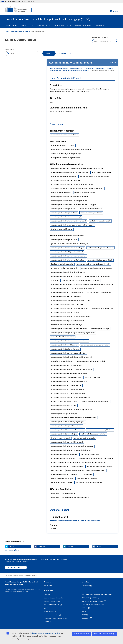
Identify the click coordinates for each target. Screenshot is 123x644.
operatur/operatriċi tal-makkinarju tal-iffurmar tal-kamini (70, 309)
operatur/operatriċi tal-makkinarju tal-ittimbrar (66, 296)
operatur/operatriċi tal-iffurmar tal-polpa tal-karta (67, 430)
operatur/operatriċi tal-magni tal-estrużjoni (65, 474)
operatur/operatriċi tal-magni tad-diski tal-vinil (66, 426)
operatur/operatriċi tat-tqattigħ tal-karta (100, 430)
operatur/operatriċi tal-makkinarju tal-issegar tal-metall (81, 280)
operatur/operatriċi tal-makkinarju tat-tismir (65, 313)
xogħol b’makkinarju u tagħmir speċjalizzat (69, 69)
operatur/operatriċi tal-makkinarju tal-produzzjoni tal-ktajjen (71, 450)
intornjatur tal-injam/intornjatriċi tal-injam (96, 402)
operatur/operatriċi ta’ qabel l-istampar (64, 414)
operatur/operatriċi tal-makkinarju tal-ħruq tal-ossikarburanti (71, 398)
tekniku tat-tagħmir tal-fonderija (62, 229)
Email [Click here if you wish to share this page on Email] (99, 547)
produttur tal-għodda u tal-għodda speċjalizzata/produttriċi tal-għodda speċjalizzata (79, 462)
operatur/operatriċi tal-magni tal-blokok (64, 240)
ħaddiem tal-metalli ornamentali (102, 309)
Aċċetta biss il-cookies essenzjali (104, 634)
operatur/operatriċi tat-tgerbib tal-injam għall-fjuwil (68, 422)
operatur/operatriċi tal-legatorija (84, 438)
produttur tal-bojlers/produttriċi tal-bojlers (65, 402)
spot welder (55, 280)
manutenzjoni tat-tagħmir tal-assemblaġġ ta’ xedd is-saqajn (71, 150)
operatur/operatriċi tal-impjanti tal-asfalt (89, 483)
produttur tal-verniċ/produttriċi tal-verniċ (64, 268)
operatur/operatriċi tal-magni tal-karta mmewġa (67, 466)
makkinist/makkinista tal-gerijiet (87, 478)
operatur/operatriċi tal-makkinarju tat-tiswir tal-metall (69, 221)
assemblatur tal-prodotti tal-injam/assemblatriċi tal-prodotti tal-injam (74, 418)
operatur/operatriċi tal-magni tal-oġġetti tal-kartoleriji (69, 256)
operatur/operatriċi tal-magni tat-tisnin (64, 209)
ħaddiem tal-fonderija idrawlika (61, 483)
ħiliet (51, 69)
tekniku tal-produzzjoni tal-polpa (91, 213)
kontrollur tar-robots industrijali (100, 221)
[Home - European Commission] (19, 9)
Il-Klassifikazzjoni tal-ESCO (20, 32)
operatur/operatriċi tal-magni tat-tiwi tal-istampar (67, 292)
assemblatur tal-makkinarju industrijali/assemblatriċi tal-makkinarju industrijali (77, 168)
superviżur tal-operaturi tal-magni (62, 361)
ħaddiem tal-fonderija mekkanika (62, 264)
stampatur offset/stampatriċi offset (63, 337)
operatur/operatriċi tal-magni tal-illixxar (98, 276)
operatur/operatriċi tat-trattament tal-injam (65, 349)
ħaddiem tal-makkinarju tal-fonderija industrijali (67, 325)
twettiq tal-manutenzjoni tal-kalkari (63, 146)
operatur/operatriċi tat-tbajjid (90, 454)
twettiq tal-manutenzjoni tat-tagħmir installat (66, 158)
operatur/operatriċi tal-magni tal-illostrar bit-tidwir (93, 264)
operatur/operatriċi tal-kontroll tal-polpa (64, 345)
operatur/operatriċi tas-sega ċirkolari (63, 458)
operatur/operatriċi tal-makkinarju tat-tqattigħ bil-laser (69, 201)
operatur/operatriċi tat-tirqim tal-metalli (64, 454)
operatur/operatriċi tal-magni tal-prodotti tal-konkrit (68, 394)
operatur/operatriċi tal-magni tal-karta (64, 406)
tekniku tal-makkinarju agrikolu (102, 172)
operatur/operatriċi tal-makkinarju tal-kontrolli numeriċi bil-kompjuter (74, 205)
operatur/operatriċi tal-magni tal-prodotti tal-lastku (68, 321)
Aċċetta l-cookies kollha (82, 634)
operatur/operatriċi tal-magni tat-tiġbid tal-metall (67, 442)
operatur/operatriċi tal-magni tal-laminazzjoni (66, 385)
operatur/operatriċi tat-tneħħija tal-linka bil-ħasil (67, 252)
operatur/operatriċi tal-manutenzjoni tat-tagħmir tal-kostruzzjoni (72, 225)
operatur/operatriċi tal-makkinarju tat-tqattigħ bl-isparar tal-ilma (72, 185)
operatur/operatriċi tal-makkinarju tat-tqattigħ (66, 217)
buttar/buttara (88, 474)
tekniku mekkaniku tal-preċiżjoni (62, 478)
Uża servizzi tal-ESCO (61, 25)
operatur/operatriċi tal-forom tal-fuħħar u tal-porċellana (69, 373)
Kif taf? (31, 1)
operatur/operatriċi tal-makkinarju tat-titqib (91, 361)
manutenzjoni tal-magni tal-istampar (63, 493)
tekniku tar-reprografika (92, 377)
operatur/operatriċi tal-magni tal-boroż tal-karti (67, 365)
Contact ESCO (48, 586)
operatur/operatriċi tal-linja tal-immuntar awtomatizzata (69, 172)
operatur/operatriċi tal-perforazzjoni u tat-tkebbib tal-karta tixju (72, 357)
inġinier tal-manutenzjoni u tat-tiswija (63, 176)
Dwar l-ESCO (26, 25)
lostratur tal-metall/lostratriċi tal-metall (100, 292)
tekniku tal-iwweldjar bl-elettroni (85, 193)
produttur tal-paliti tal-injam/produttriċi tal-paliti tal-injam (70, 244)
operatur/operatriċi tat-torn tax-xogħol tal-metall (67, 305)
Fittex (49, 53)
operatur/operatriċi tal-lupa (100, 329)
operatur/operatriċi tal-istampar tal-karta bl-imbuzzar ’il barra (71, 300)
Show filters (63, 53)
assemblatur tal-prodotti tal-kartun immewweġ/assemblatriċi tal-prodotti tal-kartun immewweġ (82, 284)
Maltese (114, 11)
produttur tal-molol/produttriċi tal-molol (100, 248)
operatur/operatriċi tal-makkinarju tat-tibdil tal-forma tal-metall (72, 369)
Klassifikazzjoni (42, 25)
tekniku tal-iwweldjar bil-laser (61, 193)
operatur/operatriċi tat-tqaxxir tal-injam (64, 434)
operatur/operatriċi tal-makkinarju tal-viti (100, 466)
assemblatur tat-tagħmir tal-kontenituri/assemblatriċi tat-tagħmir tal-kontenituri (77, 189)
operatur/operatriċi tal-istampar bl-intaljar (95, 345)
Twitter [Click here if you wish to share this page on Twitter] (12, 547)
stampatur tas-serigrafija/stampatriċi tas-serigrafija (96, 458)
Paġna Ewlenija (11, 25)
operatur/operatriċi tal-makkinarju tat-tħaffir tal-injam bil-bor (71, 317)
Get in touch (100, 25)
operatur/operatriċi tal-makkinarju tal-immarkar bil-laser (70, 341)
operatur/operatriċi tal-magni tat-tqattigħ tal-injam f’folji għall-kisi (72, 288)
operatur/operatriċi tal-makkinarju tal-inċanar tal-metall (69, 329)
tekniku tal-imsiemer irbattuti (61, 438)
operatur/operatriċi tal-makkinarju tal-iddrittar (66, 276)
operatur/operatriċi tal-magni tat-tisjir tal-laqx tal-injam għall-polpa (73, 333)
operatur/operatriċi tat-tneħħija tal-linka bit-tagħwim (68, 272)
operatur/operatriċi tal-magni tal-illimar (64, 213)
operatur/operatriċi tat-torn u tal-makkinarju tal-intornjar (70, 197)
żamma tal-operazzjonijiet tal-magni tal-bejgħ (66, 154)
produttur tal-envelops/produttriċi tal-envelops (96, 268)
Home (7, 32)
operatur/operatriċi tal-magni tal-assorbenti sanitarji (68, 389)
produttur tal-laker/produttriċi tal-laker (93, 434)
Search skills (10, 49)
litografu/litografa (57, 470)
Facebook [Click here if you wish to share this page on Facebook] (42, 547)
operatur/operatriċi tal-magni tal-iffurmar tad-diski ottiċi (69, 381)
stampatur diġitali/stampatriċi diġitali (100, 260)
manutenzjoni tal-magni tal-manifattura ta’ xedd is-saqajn (70, 497)
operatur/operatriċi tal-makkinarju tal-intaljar (66, 180)
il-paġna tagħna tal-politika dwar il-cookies (46, 633)
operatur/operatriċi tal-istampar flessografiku (66, 377)
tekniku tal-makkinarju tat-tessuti (91, 209)
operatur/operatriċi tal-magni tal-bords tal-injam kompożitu (86, 470)
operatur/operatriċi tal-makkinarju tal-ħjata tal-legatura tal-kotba (72, 410)
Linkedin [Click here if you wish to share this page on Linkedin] (71, 547)
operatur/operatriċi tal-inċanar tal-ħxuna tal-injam (68, 248)
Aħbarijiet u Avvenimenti (83, 25)
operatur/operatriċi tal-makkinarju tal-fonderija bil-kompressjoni (72, 446)
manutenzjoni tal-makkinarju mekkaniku (77, 71)
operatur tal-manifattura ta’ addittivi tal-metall (94, 176)
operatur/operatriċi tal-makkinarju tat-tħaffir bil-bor (68, 260)
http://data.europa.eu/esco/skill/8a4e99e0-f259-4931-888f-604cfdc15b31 (75, 521)
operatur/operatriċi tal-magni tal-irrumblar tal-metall (68, 353)
